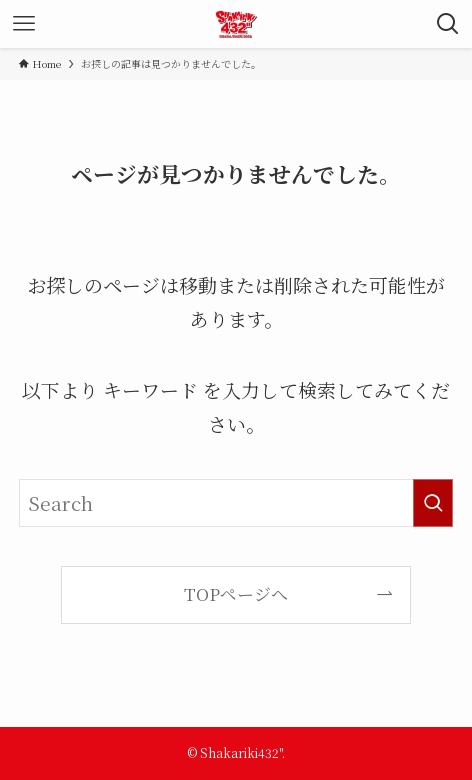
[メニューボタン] (24, 24)
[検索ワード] (236, 503)
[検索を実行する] (433, 503)
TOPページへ (236, 593)
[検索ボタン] (448, 24)
